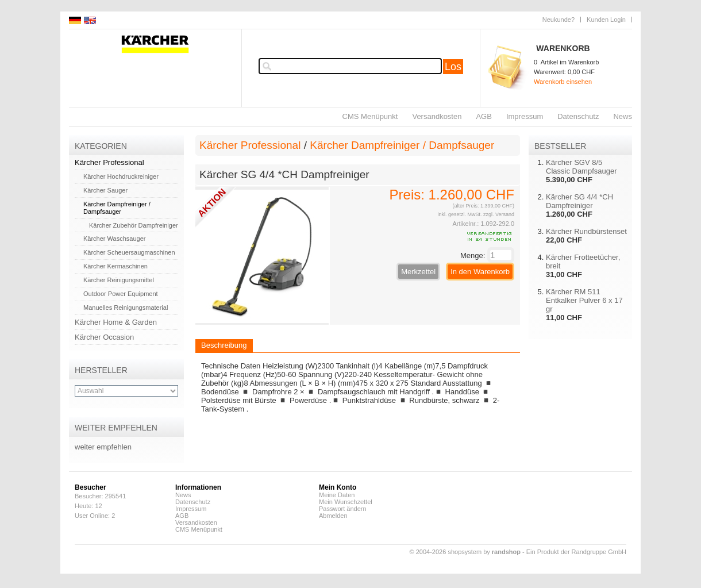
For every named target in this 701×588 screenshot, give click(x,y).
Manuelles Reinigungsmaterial (126, 308)
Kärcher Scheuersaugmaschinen (129, 252)
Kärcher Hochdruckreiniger (121, 176)
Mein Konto (338, 487)
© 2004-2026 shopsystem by (465, 552)
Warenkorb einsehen (563, 82)
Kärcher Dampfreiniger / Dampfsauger (117, 208)
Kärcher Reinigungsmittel (119, 280)
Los (453, 67)
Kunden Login (606, 20)
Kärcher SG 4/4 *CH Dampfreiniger (579, 201)
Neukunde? (559, 20)
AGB (484, 116)
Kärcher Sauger (105, 190)
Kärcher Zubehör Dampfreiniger (134, 225)
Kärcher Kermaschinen (115, 266)
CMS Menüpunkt (370, 116)
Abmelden (333, 516)
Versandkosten (437, 116)
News (623, 116)
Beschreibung (224, 345)
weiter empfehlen (103, 447)
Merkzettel (418, 272)
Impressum (525, 116)
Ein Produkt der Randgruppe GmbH (576, 552)
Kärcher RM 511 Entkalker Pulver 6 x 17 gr (584, 300)
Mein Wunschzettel (346, 502)
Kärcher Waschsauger (114, 239)
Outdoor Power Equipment (121, 294)
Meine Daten (337, 495)
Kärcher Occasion (104, 337)
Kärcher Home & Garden (116, 322)
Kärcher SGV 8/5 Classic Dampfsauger (581, 167)
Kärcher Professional (109, 162)
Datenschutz (578, 116)
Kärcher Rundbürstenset (586, 231)
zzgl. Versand (499, 214)
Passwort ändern (343, 509)
